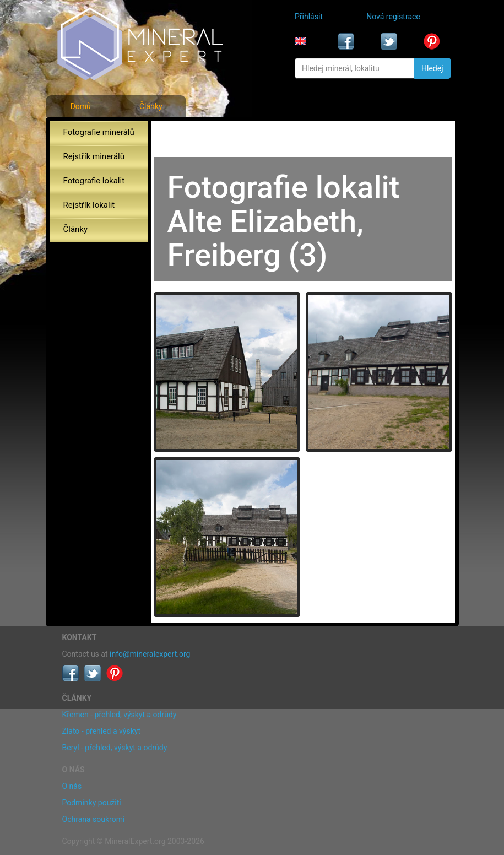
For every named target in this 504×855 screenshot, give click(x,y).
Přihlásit (309, 17)
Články (151, 106)
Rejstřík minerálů (94, 156)
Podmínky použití (92, 803)
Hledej (432, 68)
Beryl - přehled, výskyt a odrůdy (115, 748)
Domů (81, 106)
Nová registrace (393, 17)
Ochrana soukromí (94, 819)
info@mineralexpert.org (150, 654)
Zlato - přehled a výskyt (101, 731)
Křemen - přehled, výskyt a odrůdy (120, 715)
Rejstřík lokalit (89, 205)
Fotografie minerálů (99, 132)
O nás (72, 786)
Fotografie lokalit (94, 181)
